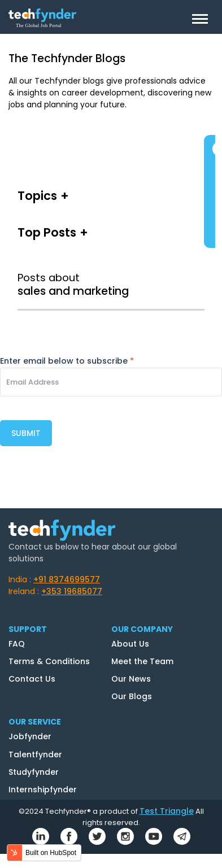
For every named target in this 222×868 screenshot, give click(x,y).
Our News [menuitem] (131, 679)
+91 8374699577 (67, 579)
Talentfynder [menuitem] (35, 754)
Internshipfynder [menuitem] (43, 790)
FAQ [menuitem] (17, 644)
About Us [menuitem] (130, 644)
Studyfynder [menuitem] (34, 772)
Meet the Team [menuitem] (142, 661)
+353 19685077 (72, 591)
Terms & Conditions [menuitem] (49, 661)
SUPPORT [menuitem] (28, 629)
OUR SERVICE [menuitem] (35, 722)
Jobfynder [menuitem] (30, 736)
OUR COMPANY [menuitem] (142, 629)
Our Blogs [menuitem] (132, 696)
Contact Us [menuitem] (32, 679)
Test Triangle (167, 811)
